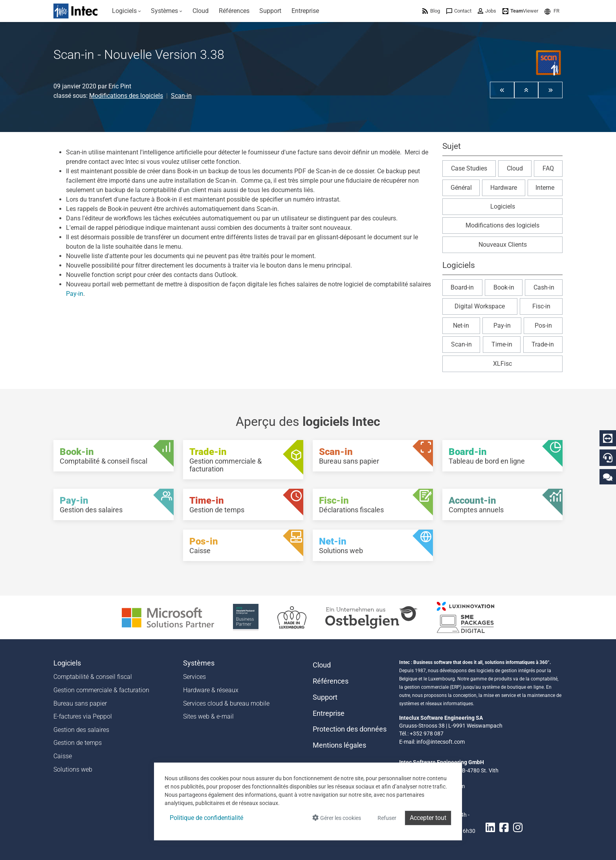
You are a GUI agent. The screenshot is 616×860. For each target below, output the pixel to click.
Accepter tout (428, 818)
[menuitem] (126, 11)
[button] (552, 11)
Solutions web (73, 769)
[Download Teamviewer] (520, 11)
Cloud (515, 168)
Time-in (502, 344)
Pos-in (543, 325)
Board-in (462, 287)
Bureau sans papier (80, 703)
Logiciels (503, 206)
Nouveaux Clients (503, 245)
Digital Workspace (480, 306)
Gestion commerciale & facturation (101, 690)
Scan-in (181, 96)
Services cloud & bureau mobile (226, 703)
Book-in (504, 287)
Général (461, 188)
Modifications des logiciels (126, 96)
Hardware (504, 188)
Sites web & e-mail (208, 716)
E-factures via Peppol (83, 716)
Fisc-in (541, 306)
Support (325, 697)
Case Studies (469, 168)
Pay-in (75, 294)
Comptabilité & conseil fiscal (93, 677)
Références (331, 681)
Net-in (461, 325)
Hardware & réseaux (211, 690)
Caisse (63, 756)
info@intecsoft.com (441, 742)
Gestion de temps (78, 743)
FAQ (548, 168)
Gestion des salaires (81, 730)
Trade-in (543, 344)
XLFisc (502, 364)
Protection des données (350, 729)
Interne (545, 188)
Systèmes (199, 663)
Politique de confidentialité (206, 818)
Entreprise (329, 713)
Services (194, 677)
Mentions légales (339, 745)
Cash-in (544, 287)
